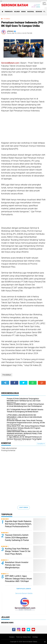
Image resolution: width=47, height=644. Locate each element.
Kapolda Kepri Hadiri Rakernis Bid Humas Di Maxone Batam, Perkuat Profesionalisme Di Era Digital (18, 525)
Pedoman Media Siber (23, 637)
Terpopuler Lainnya (24, 589)
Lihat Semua (24, 507)
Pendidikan (7, 19)
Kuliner (17, 12)
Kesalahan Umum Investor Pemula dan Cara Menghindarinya (17, 565)
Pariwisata (9, 12)
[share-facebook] (14, 383)
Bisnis (23, 12)
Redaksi (12, 637)
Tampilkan (41, 444)
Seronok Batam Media (24, 593)
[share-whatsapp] (33, 383)
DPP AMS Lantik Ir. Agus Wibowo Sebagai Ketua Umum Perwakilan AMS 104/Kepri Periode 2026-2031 (18, 580)
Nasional (31, 12)
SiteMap (35, 637)
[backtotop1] (45, 642)
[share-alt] (5, 383)
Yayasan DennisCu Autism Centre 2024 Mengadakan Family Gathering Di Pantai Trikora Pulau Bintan (17, 539)
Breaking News (7, 623)
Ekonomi (39, 12)
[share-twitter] (23, 383)
